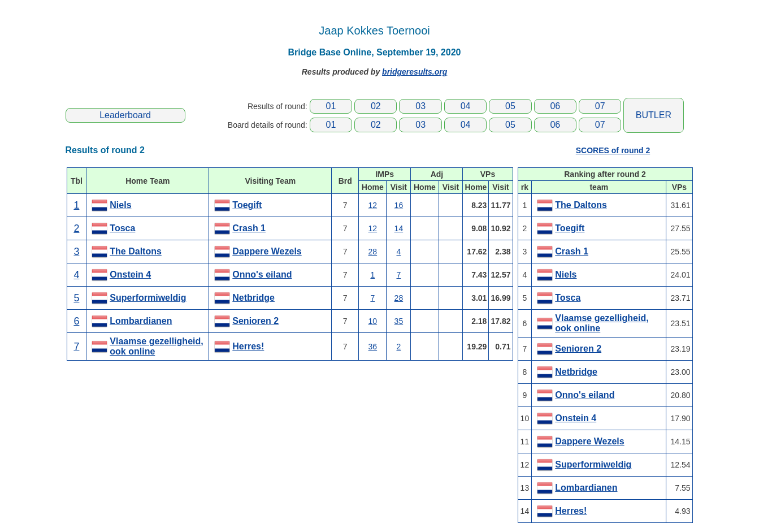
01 (331, 106)
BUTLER (654, 115)
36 (373, 347)
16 (399, 205)
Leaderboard (125, 115)
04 (466, 106)
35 (399, 321)
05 (510, 106)
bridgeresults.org (415, 72)
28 (373, 252)
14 (399, 228)
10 (373, 321)
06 (555, 106)
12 (373, 205)
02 (376, 106)
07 (600, 106)
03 (420, 106)
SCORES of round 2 (613, 150)
